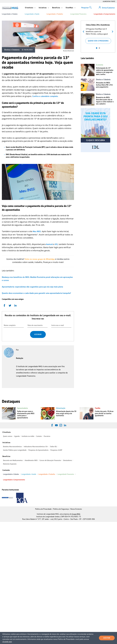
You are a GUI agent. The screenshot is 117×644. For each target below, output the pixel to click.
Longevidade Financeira (78, 14)
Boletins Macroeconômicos (12, 447)
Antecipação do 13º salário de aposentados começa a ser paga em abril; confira (105, 71)
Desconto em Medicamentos (13, 460)
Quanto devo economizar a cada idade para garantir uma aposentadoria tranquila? (36, 293)
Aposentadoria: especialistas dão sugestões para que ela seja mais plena (32, 287)
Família (98, 408)
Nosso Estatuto (76, 509)
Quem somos (8, 436)
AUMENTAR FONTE (109, 1)
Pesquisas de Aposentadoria (38, 450)
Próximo (112, 31)
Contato (39, 436)
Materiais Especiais (10, 464)
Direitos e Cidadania (12, 50)
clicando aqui (7, 642)
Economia (100, 65)
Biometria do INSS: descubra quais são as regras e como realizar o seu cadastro (105, 101)
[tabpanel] (98, 33)
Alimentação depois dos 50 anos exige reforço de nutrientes (66, 413)
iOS (56, 244)
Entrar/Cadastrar (108, 8)
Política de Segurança (61, 509)
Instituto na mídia (28, 436)
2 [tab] (99, 48)
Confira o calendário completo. (45, 96)
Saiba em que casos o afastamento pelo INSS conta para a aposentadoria (26, 415)
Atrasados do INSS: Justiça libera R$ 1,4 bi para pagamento (104, 85)
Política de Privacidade (43, 509)
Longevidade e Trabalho (55, 14)
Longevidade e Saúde (32, 14)
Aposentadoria (22, 408)
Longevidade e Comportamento (104, 14)
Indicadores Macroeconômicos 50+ (36, 447)
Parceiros (47, 436)
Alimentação (61, 408)
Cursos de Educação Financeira (50, 460)
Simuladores (67, 460)
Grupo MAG (76, 514)
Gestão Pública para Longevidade (15, 450)
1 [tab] (97, 48)
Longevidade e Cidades (10, 14)
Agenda (17, 436)
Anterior (84, 31)
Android (50, 244)
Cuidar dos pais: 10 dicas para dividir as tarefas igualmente (104, 413)
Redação (20, 358)
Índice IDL (53, 447)
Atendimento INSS (31, 460)
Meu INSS (37, 231)
